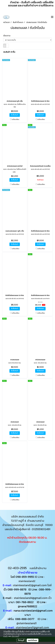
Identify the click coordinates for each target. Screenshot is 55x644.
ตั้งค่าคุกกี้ (21, 640)
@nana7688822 (27, 606)
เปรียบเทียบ (16, 119)
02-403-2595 (17, 568)
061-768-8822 (25, 602)
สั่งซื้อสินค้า (15, 115)
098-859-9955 (25, 577)
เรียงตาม (7, 36)
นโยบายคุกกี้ (15, 636)
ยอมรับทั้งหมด (33, 640)
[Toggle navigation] (52, 17)
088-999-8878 (17, 589)
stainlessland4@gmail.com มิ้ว (33, 598)
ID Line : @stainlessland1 (32, 621)
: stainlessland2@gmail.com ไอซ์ (32, 585)
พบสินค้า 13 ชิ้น (9, 52)
